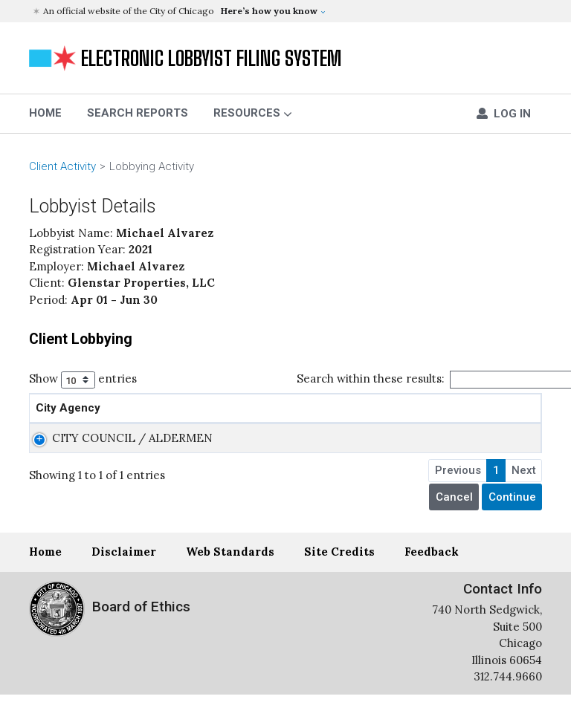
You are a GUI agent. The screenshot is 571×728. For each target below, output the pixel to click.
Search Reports (138, 113)
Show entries (83, 380)
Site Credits (339, 585)
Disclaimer (124, 585)
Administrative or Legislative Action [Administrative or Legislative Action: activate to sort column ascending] (267, 416)
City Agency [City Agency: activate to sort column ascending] (68, 425)
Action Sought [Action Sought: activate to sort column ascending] (410, 425)
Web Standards (230, 585)
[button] (287, 11)
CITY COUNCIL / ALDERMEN (83, 463)
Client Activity (62, 166)
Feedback (432, 585)
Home (45, 585)
